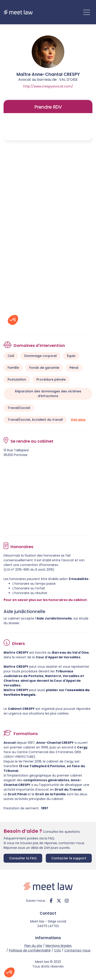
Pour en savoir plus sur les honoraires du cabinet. (46, 600)
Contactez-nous (77, 950)
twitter (59, 901)
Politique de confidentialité (30, 950)
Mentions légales (59, 946)
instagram (67, 901)
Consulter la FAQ (23, 858)
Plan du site (33, 946)
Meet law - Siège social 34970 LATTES (48, 924)
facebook (51, 901)
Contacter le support (69, 858)
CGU (57, 950)
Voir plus (78, 420)
